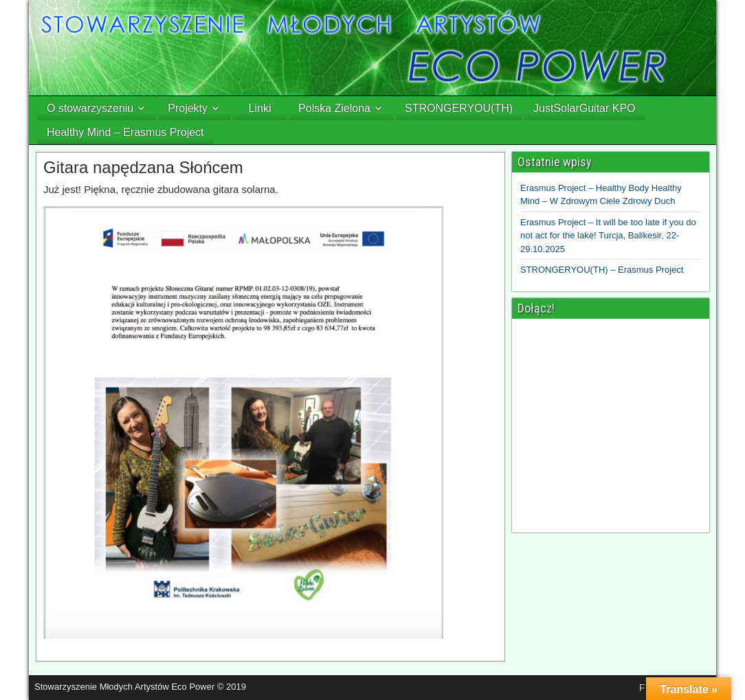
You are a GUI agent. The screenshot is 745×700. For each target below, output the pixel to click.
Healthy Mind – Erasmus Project (125, 132)
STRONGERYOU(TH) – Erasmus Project (602, 270)
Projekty (188, 108)
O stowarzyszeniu (90, 108)
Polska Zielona (334, 108)
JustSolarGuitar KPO (585, 108)
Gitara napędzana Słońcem (143, 167)
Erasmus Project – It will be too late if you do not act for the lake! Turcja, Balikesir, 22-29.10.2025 (608, 236)
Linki (260, 108)
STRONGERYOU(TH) (459, 108)
